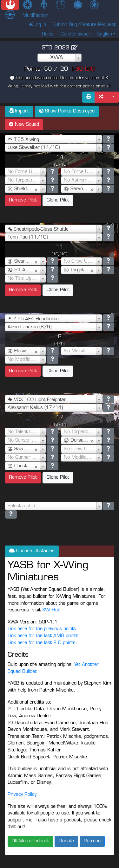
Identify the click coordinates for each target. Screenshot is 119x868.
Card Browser (76, 34)
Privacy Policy (22, 795)
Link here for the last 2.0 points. (42, 643)
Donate (66, 841)
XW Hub (51, 610)
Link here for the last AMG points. (44, 636)
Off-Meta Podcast (30, 841)
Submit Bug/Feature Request (84, 25)
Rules (48, 34)
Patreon (92, 841)
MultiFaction (35, 16)
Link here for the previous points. (43, 629)
